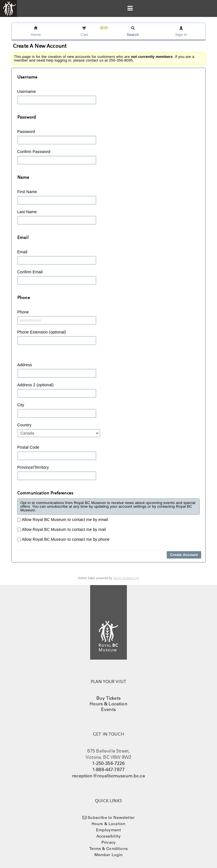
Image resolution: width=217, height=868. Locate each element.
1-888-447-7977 (108, 769)
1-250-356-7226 (108, 763)
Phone (57, 317)
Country (59, 430)
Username (57, 97)
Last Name (57, 217)
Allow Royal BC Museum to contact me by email (63, 520)
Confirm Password (57, 157)
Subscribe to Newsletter (111, 817)
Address (57, 370)
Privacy (108, 842)
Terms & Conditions (108, 849)
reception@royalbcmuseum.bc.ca (108, 776)
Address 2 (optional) (57, 390)
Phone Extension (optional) (57, 337)
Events (108, 709)
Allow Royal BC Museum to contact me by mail (61, 529)
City (57, 410)
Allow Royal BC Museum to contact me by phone (63, 539)
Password (57, 137)
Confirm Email (57, 277)
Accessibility (108, 836)
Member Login (109, 855)
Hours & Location (108, 704)
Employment (109, 830)
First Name (57, 197)
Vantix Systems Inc (126, 578)
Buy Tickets (108, 698)
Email (57, 257)
